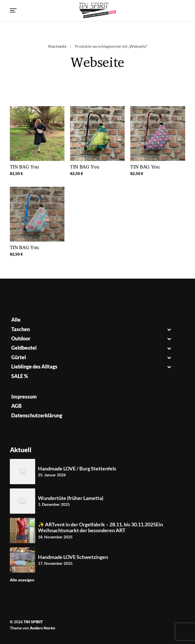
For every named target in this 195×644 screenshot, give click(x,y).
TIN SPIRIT (33, 622)
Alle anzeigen (22, 580)
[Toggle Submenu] (169, 329)
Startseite (57, 46)
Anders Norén (42, 628)
